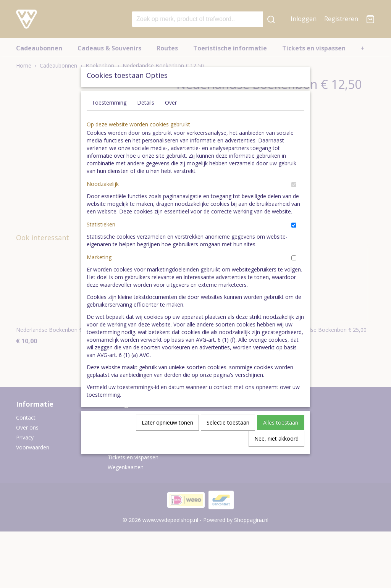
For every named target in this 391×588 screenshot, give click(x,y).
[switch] (294, 202)
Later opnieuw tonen (167, 440)
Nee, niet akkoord (276, 456)
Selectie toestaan (228, 440)
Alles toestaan (281, 440)
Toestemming (109, 120)
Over (171, 120)
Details (146, 120)
